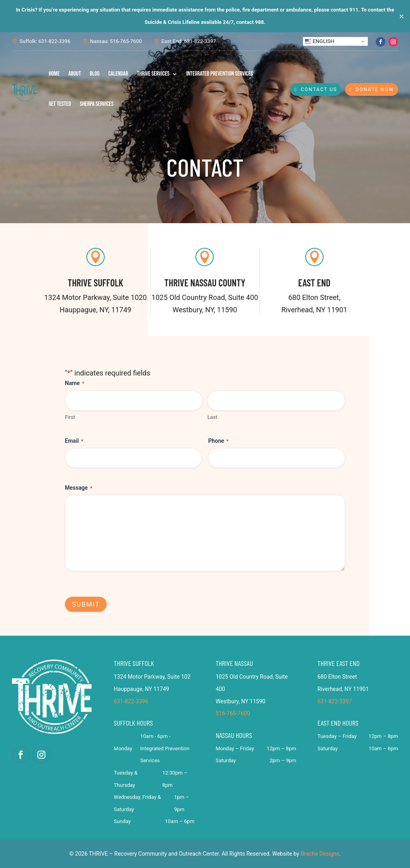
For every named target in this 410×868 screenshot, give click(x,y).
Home (54, 74)
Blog (95, 74)
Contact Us (319, 90)
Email (74, 441)
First (70, 417)
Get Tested (60, 104)
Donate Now (375, 90)
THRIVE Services (153, 74)
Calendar (118, 74)
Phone (218, 441)
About (75, 74)
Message (78, 488)
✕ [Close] (401, 16)
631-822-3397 (334, 701)
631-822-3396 (131, 701)
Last (212, 417)
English (320, 41)
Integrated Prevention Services (220, 74)
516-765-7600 (233, 713)
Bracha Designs (320, 854)
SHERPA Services (97, 104)
